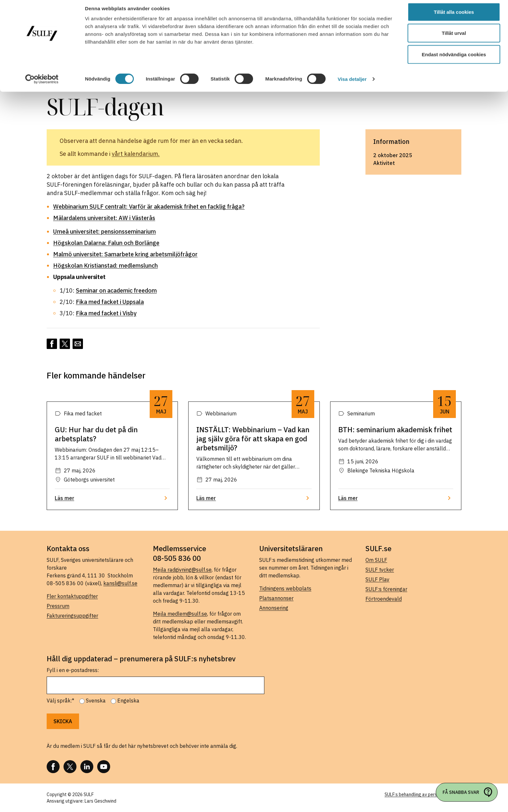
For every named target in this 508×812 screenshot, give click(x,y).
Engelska (128, 701)
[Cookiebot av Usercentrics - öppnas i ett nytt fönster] (42, 84)
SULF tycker (380, 570)
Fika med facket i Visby (106, 313)
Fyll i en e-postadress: (73, 670)
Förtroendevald (384, 599)
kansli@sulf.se (120, 583)
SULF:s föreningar (386, 589)
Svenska (96, 701)
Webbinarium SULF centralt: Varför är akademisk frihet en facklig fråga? (149, 207)
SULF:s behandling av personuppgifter (423, 795)
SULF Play (377, 579)
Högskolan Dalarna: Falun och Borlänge (106, 243)
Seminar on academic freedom (116, 290)
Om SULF (376, 560)
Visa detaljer (352, 84)
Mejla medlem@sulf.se (180, 614)
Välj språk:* (60, 701)
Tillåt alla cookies (454, 17)
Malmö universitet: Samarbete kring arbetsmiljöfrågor (125, 254)
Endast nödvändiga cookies (454, 59)
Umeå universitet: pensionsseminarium (104, 232)
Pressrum (58, 606)
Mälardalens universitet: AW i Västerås (104, 218)
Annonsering (274, 608)
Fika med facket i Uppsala (110, 302)
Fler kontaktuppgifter (72, 596)
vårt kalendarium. (136, 154)
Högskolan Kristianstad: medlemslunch (105, 266)
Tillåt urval (454, 38)
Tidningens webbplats (285, 588)
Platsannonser (276, 598)
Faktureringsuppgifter (72, 616)
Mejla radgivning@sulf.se (182, 570)
